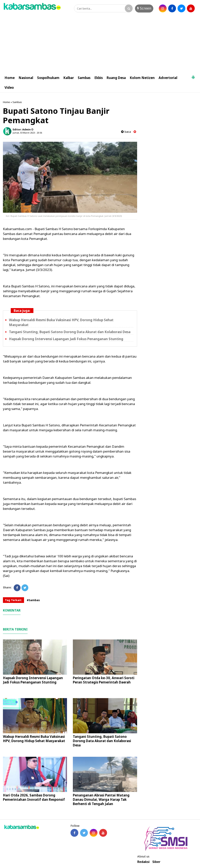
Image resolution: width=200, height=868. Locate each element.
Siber (156, 862)
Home (10, 78)
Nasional (26, 78)
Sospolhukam (48, 78)
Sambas (84, 78)
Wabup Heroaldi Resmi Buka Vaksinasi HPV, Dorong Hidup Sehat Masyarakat (34, 739)
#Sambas (33, 600)
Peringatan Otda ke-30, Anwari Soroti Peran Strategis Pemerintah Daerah (104, 680)
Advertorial (168, 78)
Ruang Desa (116, 78)
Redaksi (143, 862)
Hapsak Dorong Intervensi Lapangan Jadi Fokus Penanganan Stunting (66, 339)
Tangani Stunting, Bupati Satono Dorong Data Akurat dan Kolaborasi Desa (70, 332)
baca (126, 132)
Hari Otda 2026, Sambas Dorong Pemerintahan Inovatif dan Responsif (34, 797)
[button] (193, 76)
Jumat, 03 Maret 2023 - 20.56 (27, 133)
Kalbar (69, 78)
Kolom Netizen (142, 78)
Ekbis (99, 78)
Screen (144, 8)
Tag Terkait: (13, 600)
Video (9, 87)
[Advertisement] (100, 44)
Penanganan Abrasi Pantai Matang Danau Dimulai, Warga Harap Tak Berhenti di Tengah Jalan (101, 799)
